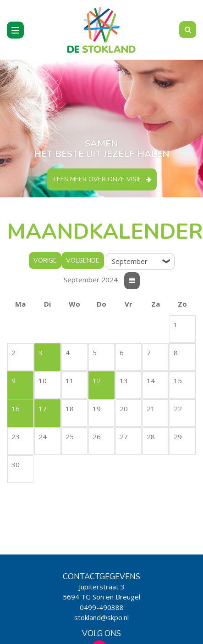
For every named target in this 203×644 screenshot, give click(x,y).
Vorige (45, 260)
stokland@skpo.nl (101, 617)
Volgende (83, 260)
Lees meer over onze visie (98, 179)
